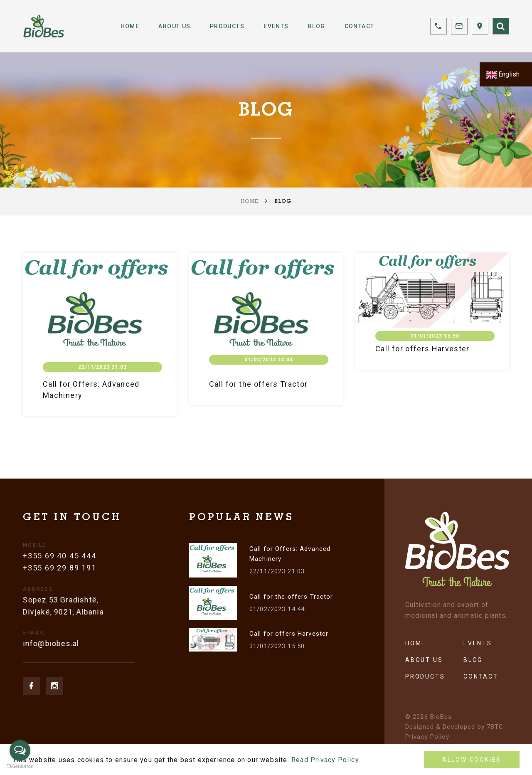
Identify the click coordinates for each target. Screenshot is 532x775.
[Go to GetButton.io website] (20, 766)
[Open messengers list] (20, 750)
